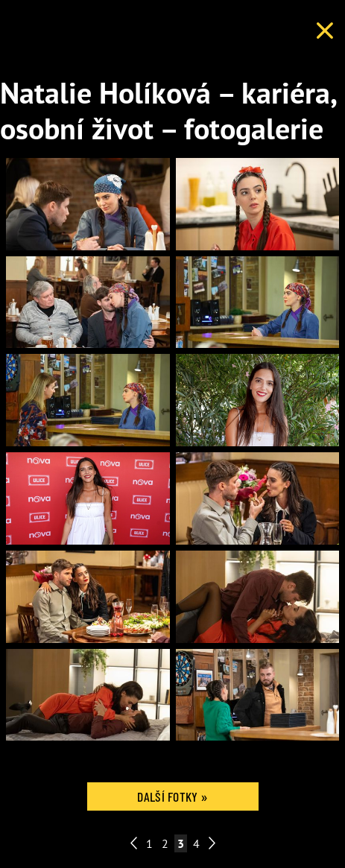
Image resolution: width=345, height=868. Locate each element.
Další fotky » (172, 796)
